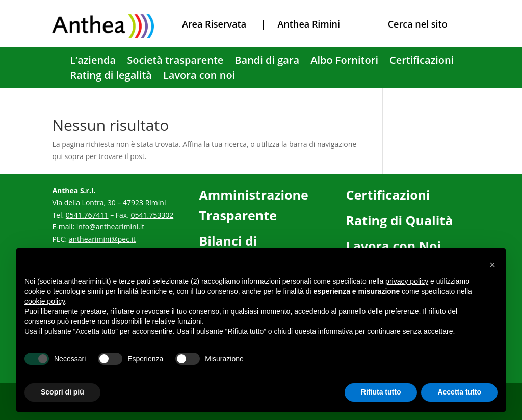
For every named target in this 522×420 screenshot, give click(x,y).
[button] (492, 265)
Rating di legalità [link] (111, 77)
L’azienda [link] (93, 62)
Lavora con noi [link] (199, 77)
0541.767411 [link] (87, 215)
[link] (103, 35)
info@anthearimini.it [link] (110, 227)
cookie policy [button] (45, 301)
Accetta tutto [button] (459, 392)
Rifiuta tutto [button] (381, 392)
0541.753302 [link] (152, 215)
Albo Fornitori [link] (344, 62)
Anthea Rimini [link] (309, 24)
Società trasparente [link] (175, 62)
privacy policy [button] (407, 281)
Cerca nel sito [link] (418, 24)
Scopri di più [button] (62, 392)
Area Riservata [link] (214, 24)
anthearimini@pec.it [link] (102, 239)
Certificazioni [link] (422, 62)
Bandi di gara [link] (267, 62)
